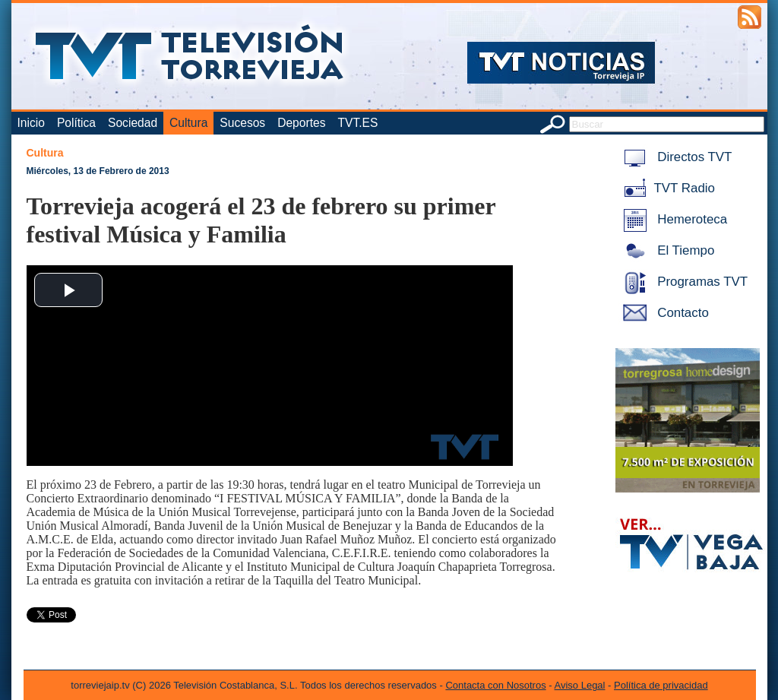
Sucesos (242, 123)
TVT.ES (357, 123)
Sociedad (133, 123)
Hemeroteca (673, 219)
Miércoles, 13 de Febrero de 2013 (98, 171)
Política (76, 123)
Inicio (31, 123)
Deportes (301, 123)
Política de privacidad (661, 685)
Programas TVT (683, 282)
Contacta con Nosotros (495, 685)
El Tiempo (666, 250)
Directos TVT (675, 157)
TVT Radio (666, 188)
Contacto (663, 313)
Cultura (188, 123)
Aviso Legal (580, 685)
